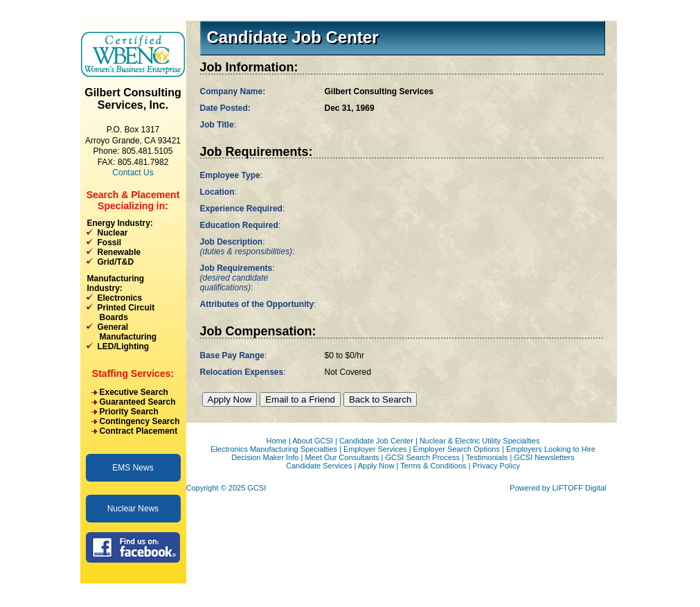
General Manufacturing (122, 332)
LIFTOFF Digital (579, 488)
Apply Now (376, 466)
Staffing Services (132, 373)
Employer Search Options (457, 449)
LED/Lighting (124, 346)
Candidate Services (319, 466)
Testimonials (487, 457)
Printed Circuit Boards (120, 313)
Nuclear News (133, 509)
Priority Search (129, 412)
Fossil (110, 243)
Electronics (120, 298)
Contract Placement (139, 431)
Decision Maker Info (265, 457)
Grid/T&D (116, 262)
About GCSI (313, 441)
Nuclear (113, 233)
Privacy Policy (496, 466)
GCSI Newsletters (544, 457)
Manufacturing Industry (116, 283)
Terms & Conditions (433, 466)
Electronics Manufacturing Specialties (274, 449)
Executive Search (134, 392)
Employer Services (375, 449)
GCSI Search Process (422, 457)
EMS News (133, 468)
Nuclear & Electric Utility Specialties (480, 441)
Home (276, 441)
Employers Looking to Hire (551, 449)
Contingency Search (140, 421)
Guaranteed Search (138, 402)
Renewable (119, 252)
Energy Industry (119, 223)
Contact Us (133, 173)
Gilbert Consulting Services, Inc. (133, 99)
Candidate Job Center (376, 441)
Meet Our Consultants (342, 457)
